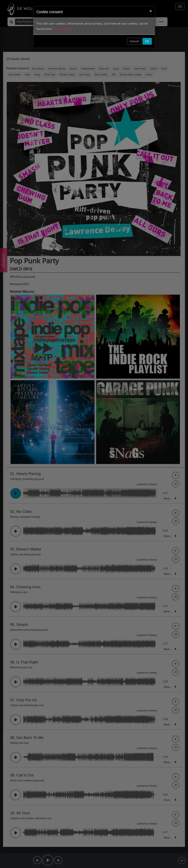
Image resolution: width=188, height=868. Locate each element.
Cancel (134, 41)
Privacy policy (62, 29)
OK (147, 41)
